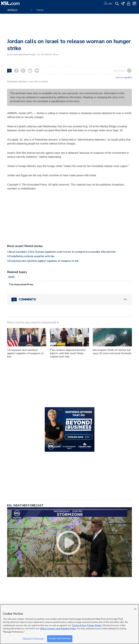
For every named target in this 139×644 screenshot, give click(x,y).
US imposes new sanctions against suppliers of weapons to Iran (43, 261)
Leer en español (124, 78)
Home (40, 10)
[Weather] (108, 3)
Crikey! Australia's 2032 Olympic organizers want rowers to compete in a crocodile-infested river (61, 252)
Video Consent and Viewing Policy (58, 629)
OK (135, 609)
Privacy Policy (94, 625)
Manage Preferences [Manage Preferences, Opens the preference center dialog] (33, 639)
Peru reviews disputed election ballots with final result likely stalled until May (68, 353)
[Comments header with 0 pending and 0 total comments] (69, 299)
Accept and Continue (60, 639)
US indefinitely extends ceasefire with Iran (31, 256)
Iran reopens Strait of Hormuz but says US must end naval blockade (112, 352)
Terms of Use (79, 625)
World (11, 277)
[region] (69, 624)
